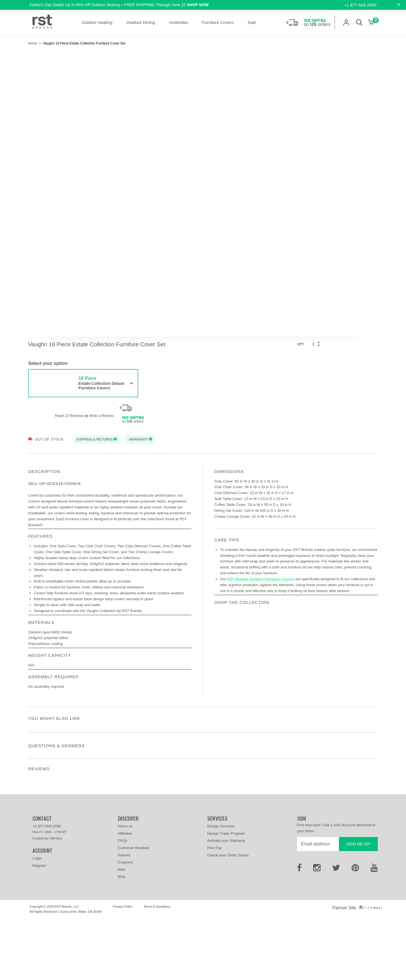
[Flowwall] (371, 969)
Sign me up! (358, 905)
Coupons (125, 924)
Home (33, 43)
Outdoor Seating (97, 22)
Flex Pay (215, 909)
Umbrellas (178, 22)
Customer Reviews (134, 909)
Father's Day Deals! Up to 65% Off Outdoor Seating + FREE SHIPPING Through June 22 (119, 5)
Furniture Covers (218, 22)
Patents (124, 917)
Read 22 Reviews (69, 416)
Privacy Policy (123, 968)
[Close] (399, 5)
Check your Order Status (228, 917)
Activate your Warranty (226, 902)
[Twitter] (336, 931)
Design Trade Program (226, 895)
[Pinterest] (355, 931)
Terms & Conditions (157, 968)
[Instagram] (317, 931)
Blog (122, 938)
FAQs (123, 902)
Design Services (221, 888)
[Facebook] (299, 931)
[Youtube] (374, 931)
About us (125, 888)
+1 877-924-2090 (360, 5)
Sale (252, 22)
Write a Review (101, 416)
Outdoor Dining (141, 22)
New (122, 931)
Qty (301, 344)
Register (39, 927)
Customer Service (47, 900)
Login (37, 920)
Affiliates (125, 895)
